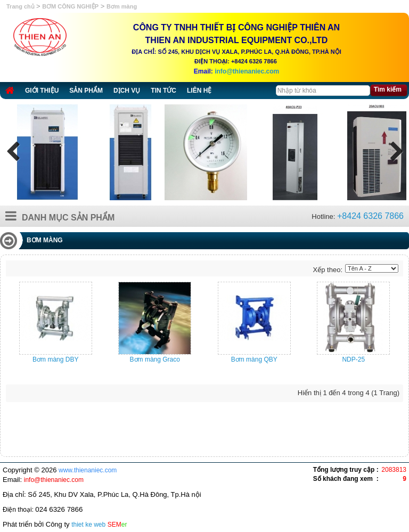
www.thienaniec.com (88, 470)
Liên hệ (199, 91)
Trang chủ (21, 6)
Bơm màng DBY (55, 359)
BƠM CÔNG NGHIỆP (70, 6)
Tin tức (163, 91)
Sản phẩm (86, 91)
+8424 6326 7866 (370, 216)
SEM (117, 525)
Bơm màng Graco (155, 359)
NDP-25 (353, 359)
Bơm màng (122, 6)
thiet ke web (88, 525)
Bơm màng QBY (254, 359)
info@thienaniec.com (247, 71)
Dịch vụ (127, 91)
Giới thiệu (42, 91)
